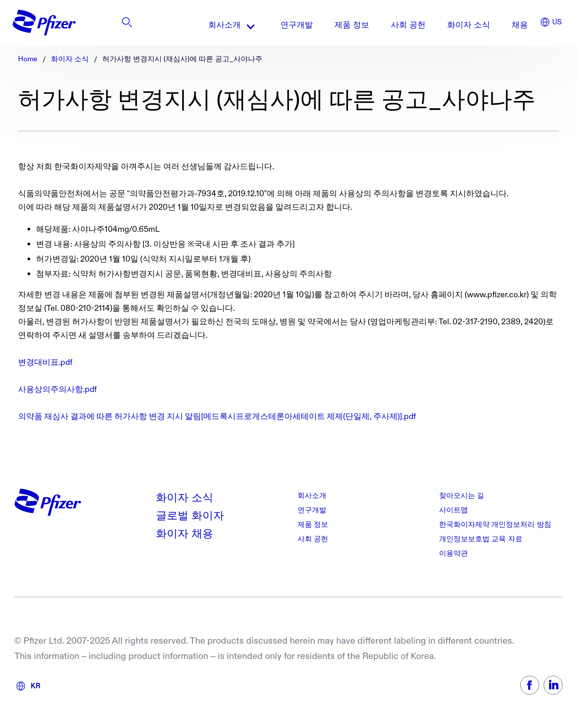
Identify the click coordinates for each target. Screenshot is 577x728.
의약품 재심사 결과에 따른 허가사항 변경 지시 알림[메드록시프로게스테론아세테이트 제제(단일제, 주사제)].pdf (217, 417)
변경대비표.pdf (45, 362)
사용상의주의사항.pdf (57, 389)
